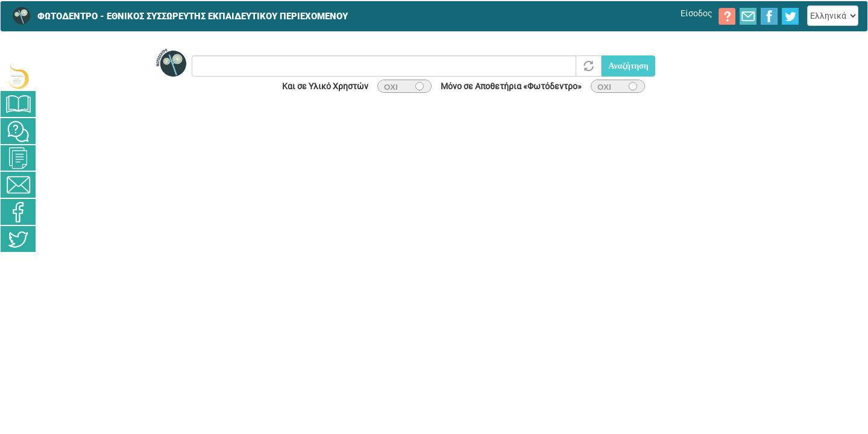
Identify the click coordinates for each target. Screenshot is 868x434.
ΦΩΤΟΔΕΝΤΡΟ (193, 13)
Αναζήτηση (628, 66)
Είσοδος (697, 13)
